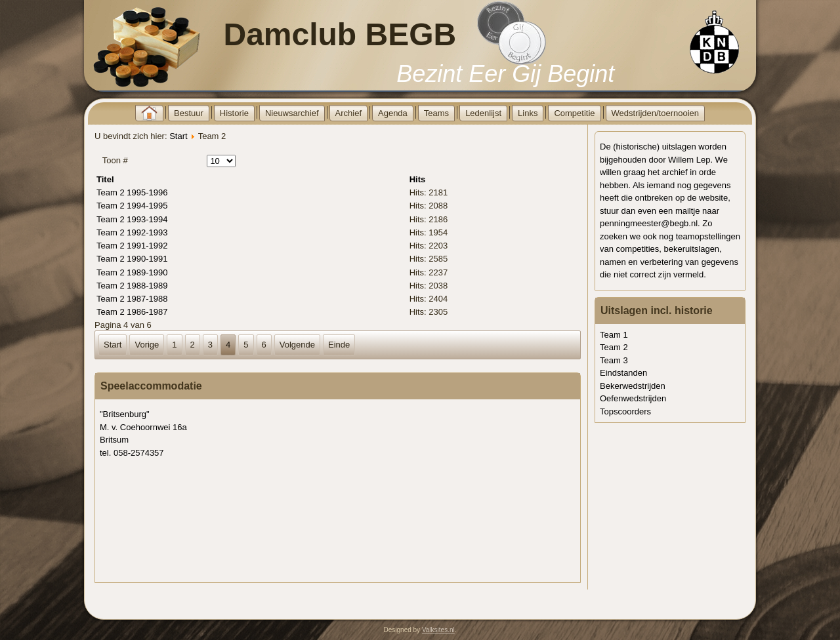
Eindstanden (623, 373)
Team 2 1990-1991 (132, 259)
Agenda (393, 113)
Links (528, 113)
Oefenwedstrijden (633, 398)
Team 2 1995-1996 (132, 192)
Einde (339, 345)
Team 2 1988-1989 (132, 286)
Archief (348, 113)
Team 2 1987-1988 (132, 299)
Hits (418, 179)
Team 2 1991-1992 (132, 246)
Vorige (147, 345)
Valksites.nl (438, 630)
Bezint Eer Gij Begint (505, 74)
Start (178, 136)
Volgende (297, 345)
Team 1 (614, 335)
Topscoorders (625, 411)
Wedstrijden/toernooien (655, 113)
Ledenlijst (483, 113)
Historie (234, 113)
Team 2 (614, 347)
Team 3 (614, 360)
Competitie (574, 113)
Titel (105, 179)
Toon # (115, 160)
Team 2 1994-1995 (132, 206)
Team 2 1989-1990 (132, 272)
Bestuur (189, 113)
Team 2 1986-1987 (132, 312)
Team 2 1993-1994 (132, 219)
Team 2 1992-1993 (132, 232)
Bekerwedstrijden (633, 386)
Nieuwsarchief (292, 113)
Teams (436, 113)
